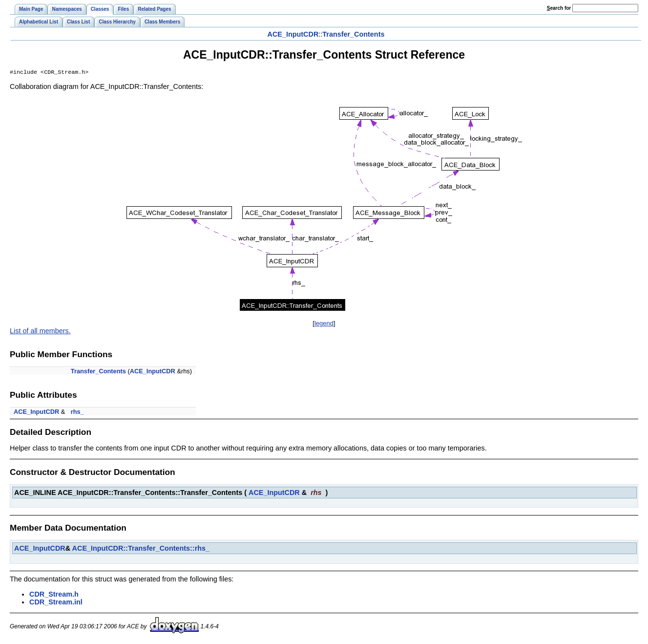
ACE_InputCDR (293, 34)
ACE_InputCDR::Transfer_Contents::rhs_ (141, 549)
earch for (559, 8)
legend (324, 324)
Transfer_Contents (353, 34)
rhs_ (77, 413)
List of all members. (40, 332)
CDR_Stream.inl (56, 603)
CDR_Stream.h (54, 595)
